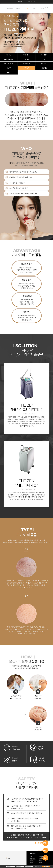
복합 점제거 (44, 64)
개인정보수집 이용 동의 (38, 867)
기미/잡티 (26, 68)
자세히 (41, 867)
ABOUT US (35, 8)
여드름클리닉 (26, 55)
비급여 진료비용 (32, 863)
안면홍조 (44, 59)
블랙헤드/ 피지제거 (9, 59)
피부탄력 (9, 72)
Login (47, 8)
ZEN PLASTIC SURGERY (10, 8)
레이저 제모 (26, 64)
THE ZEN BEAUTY (18, 8)
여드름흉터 (44, 55)
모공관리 (26, 59)
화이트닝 (9, 55)
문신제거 (9, 68)
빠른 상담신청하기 (46, 867)
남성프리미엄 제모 (9, 64)
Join (42, 8)
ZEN (26, 8)
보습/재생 (44, 68)
